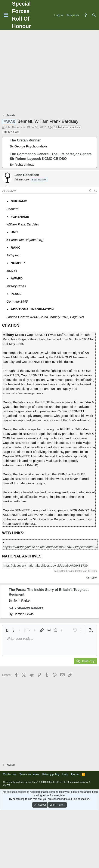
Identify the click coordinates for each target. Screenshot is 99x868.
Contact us (10, 774)
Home (75, 774)
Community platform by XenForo (35, 782)
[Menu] (6, 15)
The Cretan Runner (25, 140)
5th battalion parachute (67, 127)
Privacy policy (51, 774)
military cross (11, 132)
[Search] (94, 15)
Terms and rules (29, 774)
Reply (93, 578)
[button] (7, 630)
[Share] (90, 191)
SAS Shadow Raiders (26, 608)
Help (65, 774)
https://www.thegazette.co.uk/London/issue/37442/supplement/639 (50, 547)
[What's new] (85, 15)
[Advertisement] (48, 72)
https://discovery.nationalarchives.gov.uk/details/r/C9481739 (45, 565)
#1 (95, 191)
